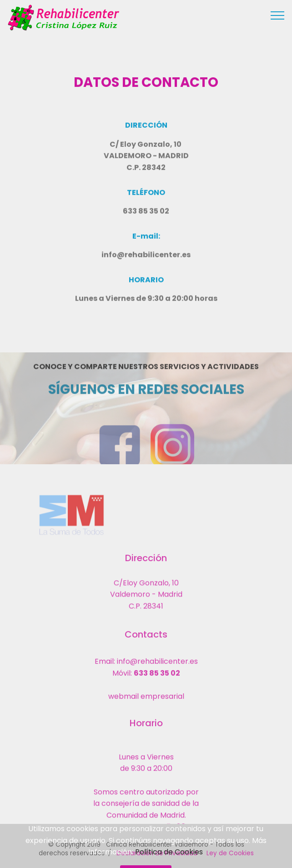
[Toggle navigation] (278, 15)
